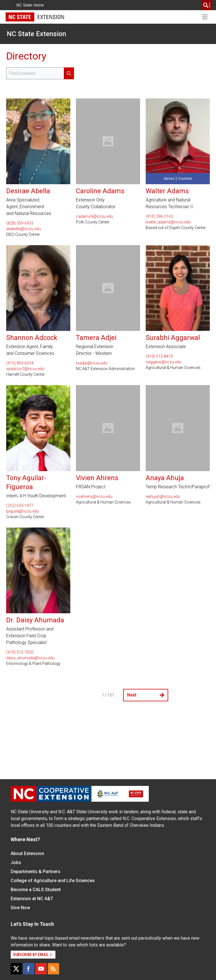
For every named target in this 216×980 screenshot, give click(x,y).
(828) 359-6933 (20, 223)
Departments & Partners (36, 872)
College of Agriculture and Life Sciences (53, 881)
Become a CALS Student (36, 890)
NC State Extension (36, 34)
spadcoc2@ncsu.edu (25, 369)
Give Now (20, 908)
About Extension (27, 853)
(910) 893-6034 (20, 363)
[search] (207, 5)
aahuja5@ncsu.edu (163, 496)
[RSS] (53, 969)
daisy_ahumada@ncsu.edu (30, 658)
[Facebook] (29, 969)
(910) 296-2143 (159, 216)
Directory (26, 56)
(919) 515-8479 (159, 356)
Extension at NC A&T (32, 899)
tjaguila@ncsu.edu (22, 511)
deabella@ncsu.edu (23, 229)
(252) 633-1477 (20, 506)
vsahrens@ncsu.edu (94, 496)
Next (146, 695)
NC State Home (30, 5)
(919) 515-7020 (20, 652)
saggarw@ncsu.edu (164, 362)
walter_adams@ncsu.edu (168, 222)
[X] (16, 969)
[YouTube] (41, 969)
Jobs (16, 863)
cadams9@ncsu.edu (94, 216)
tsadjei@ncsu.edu (92, 363)
